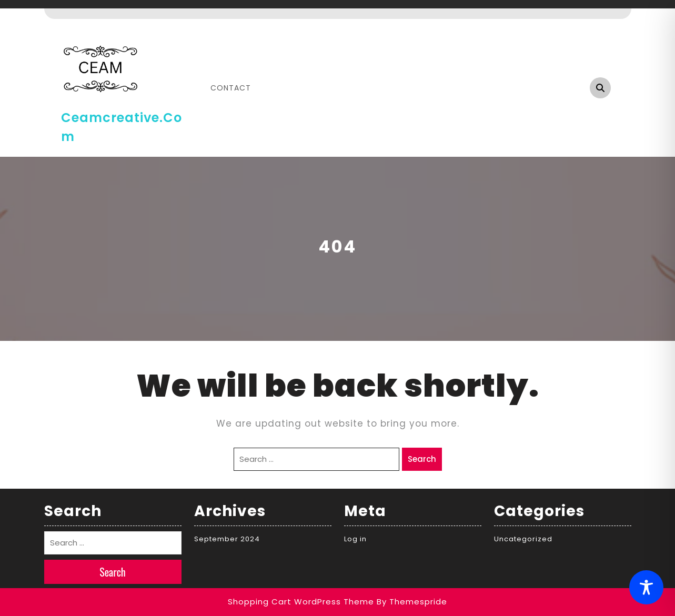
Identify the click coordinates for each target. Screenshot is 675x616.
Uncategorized (523, 539)
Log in (355, 539)
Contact (231, 88)
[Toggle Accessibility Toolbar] (646, 587)
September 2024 (227, 539)
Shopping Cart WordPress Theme (301, 602)
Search (422, 459)
